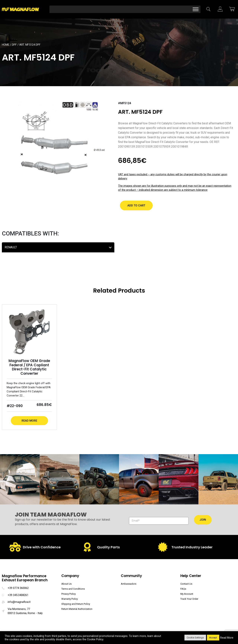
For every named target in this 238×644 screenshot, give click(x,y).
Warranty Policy (70, 599)
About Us (66, 584)
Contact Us (186, 584)
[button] (136, 205)
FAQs (183, 589)
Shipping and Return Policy (76, 604)
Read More (29, 421)
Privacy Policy (69, 594)
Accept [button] (213, 638)
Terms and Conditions (73, 589)
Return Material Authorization (77, 609)
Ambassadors (129, 584)
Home (6, 45)
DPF (14, 45)
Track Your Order (189, 599)
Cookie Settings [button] (195, 638)
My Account (187, 594)
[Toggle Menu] (196, 9)
